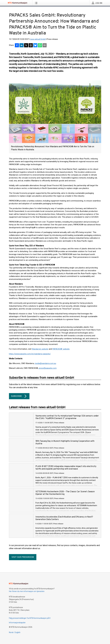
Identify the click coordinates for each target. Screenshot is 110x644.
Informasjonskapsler (17, 623)
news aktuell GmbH (38, 39)
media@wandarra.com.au (45, 363)
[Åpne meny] (37, 3)
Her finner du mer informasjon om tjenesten (27, 591)
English (17, 632)
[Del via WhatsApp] (40, 46)
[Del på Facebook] (17, 46)
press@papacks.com (48, 368)
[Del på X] (26, 46)
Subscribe (19, 396)
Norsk (11, 632)
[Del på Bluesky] (35, 46)
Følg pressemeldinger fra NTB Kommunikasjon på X (30, 618)
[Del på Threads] (31, 46)
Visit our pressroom (23, 557)
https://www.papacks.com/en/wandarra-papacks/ (30, 354)
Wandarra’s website (40, 349)
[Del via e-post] (45, 46)
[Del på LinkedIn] (22, 46)
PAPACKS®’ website (61, 349)
